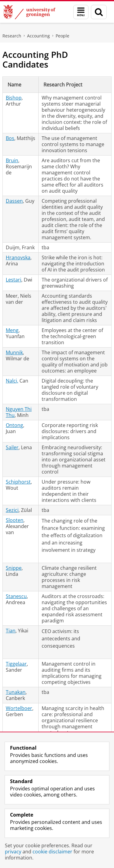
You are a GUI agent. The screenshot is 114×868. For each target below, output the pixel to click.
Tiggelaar (16, 664)
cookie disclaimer (52, 852)
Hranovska (18, 257)
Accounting (38, 36)
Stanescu (16, 596)
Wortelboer (19, 708)
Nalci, (12, 381)
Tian (11, 631)
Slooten (15, 520)
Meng (12, 330)
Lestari (14, 280)
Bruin (12, 160)
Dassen (14, 201)
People (62, 36)
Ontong (14, 425)
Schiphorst (18, 482)
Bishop (14, 98)
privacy (13, 852)
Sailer (12, 447)
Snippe (14, 568)
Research (12, 36)
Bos (10, 138)
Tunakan (16, 692)
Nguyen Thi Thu (19, 412)
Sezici (12, 510)
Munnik (14, 352)
